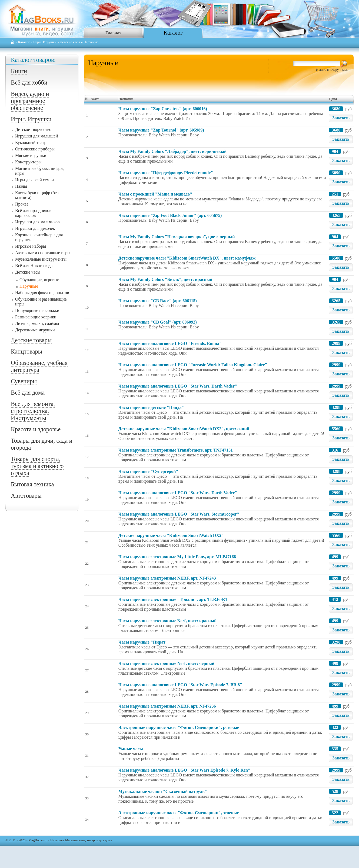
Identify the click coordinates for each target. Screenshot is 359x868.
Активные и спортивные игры (43, 253)
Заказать (341, 118)
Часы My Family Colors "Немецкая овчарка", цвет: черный (177, 237)
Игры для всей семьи (34, 180)
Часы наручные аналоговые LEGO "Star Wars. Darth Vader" (178, 386)
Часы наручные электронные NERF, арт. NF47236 (167, 706)
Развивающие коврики (36, 317)
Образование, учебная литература (39, 366)
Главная (113, 33)
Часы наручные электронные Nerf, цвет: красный (167, 621)
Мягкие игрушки (31, 155)
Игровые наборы (31, 246)
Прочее (22, 204)
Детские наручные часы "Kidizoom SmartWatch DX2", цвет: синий (184, 429)
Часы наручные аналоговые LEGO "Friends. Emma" (170, 343)
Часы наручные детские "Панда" (151, 407)
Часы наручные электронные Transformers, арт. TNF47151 (176, 450)
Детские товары (31, 340)
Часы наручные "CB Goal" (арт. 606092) (158, 322)
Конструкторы (28, 162)
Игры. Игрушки (45, 42)
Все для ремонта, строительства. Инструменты (33, 411)
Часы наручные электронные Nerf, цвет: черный (166, 663)
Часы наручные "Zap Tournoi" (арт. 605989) (161, 130)
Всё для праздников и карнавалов (35, 213)
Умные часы (131, 749)
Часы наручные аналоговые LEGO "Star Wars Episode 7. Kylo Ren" (184, 770)
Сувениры (24, 381)
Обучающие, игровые (39, 280)
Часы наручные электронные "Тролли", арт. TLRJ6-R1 (173, 599)
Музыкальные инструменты (41, 259)
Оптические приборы (35, 149)
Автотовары (26, 496)
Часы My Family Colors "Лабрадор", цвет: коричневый (172, 151)
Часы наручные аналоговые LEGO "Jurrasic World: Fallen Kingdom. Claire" (193, 365)
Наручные (29, 286)
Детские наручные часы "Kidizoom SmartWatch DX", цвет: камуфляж (187, 258)
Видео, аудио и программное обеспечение (30, 101)
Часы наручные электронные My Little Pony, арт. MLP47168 (177, 557)
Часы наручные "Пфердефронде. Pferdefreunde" (166, 173)
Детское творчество (33, 129)
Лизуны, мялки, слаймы (37, 323)
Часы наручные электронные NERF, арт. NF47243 (167, 578)
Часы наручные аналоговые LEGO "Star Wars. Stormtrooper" (179, 514)
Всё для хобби (29, 83)
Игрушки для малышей (36, 136)
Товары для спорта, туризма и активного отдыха (37, 466)
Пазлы (21, 186)
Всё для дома (28, 393)
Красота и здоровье (36, 429)
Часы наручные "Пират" (143, 642)
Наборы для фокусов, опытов (42, 293)
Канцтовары (26, 351)
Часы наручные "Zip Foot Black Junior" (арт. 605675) (170, 215)
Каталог (173, 33)
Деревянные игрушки (35, 330)
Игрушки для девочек (35, 228)
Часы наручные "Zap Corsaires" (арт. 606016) (163, 109)
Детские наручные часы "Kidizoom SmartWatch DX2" (171, 535)
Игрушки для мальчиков (37, 222)
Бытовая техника (32, 484)
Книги (19, 71)
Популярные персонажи (37, 310)
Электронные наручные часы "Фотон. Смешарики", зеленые (179, 813)
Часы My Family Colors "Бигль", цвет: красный (165, 279)
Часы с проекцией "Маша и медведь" (155, 194)
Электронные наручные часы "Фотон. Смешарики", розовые (179, 727)
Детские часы (70, 42)
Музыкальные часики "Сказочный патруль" (163, 791)
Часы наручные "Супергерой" (148, 471)
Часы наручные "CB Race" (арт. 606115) (158, 301)
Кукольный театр (31, 142)
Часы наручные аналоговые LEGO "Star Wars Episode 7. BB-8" (180, 685)
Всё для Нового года (34, 266)
